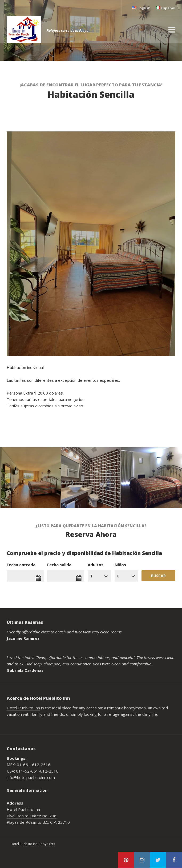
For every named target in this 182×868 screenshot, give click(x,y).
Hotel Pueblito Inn (23, 708)
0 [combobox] (118, 576)
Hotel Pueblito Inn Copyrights (33, 844)
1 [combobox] (91, 576)
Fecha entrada (21, 565)
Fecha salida (59, 565)
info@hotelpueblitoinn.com (31, 777)
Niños (120, 565)
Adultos (96, 565)
